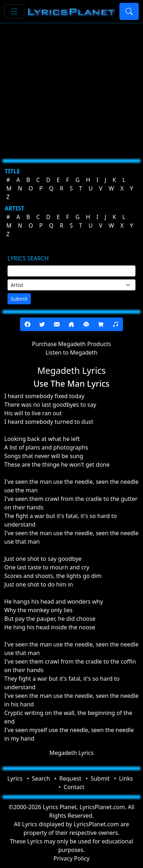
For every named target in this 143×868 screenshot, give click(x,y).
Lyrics (15, 778)
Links (126, 778)
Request (70, 778)
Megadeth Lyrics (71, 753)
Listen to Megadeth (71, 352)
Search (41, 778)
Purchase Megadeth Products (72, 344)
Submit (19, 299)
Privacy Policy (72, 858)
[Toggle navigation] (14, 11)
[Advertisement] (67, 88)
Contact (74, 787)
